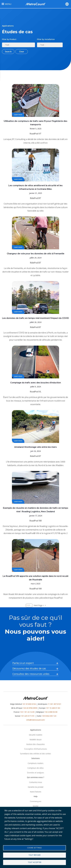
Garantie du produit (36, 787)
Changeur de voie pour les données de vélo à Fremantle (36, 254)
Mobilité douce (35, 740)
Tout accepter (35, 862)
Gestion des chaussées (36, 744)
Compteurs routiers (35, 763)
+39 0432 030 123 (49, 716)
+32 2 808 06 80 (51, 712)
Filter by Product (9, 39)
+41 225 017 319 (27, 716)
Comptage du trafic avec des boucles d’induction (36, 383)
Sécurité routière (36, 735)
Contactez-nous (36, 782)
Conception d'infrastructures (36, 749)
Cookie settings (34, 848)
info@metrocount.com (36, 720)
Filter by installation (46, 39)
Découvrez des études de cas (29, 668)
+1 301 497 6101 (54, 704)
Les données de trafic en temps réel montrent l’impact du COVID (35, 318)
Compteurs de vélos (35, 768)
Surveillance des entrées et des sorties (35, 754)
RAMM (35, 806)
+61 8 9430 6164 (29, 704)
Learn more (18, 115)
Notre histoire (35, 792)
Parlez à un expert (23, 663)
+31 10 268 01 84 (53, 708)
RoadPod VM (36, 521)
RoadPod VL (36, 392)
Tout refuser (35, 855)
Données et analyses (35, 773)
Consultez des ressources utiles (31, 674)
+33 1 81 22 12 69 (27, 712)
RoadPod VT (35, 134)
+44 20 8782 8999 (30, 708)
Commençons (36, 801)
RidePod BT (36, 198)
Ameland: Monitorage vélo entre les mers (35, 447)
